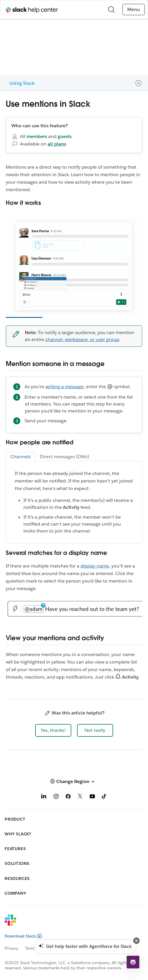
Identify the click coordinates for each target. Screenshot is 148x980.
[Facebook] (68, 797)
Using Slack (22, 83)
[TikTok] (104, 797)
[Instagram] (56, 797)
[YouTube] (92, 797)
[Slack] (69, 924)
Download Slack (23, 936)
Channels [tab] (20, 457)
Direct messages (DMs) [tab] (64, 457)
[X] (80, 797)
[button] (53, 730)
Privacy (11, 948)
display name (95, 566)
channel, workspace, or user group (82, 339)
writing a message (64, 387)
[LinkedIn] (44, 797)
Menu (134, 9)
